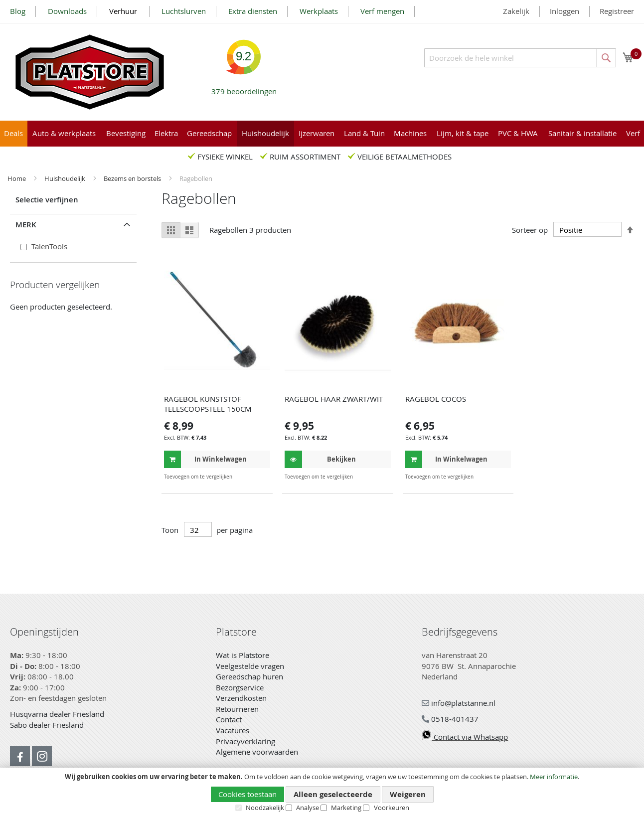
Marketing (346, 808)
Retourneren (237, 709)
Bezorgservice (240, 687)
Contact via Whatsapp (465, 737)
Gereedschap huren (249, 676)
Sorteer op (530, 230)
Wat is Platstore (242, 655)
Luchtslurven (184, 11)
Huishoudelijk (66, 178)
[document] (322, 793)
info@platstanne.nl (459, 703)
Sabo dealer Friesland (47, 725)
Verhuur (124, 11)
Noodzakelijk (265, 808)
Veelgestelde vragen (250, 666)
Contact (229, 719)
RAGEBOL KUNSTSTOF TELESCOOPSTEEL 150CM (208, 404)
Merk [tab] (26, 225)
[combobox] (520, 58)
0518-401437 (450, 719)
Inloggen (564, 11)
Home (17, 178)
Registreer (617, 11)
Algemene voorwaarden (257, 752)
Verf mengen (382, 11)
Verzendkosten (241, 698)
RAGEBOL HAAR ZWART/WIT (334, 399)
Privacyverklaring (245, 741)
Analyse (308, 808)
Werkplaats (319, 11)
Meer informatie (554, 777)
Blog (18, 11)
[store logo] (90, 72)
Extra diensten (253, 11)
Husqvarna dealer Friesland (57, 714)
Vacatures (233, 730)
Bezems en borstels (133, 178)
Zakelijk (516, 11)
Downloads (67, 11)
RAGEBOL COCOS (436, 399)
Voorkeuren (392, 808)
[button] (261, 477)
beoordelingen (244, 87)
